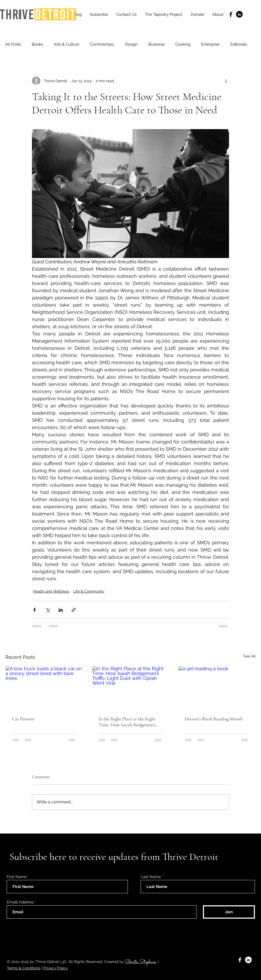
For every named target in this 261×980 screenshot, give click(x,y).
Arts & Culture (67, 44)
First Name (17, 877)
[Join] (229, 912)
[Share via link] (74, 610)
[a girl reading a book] (217, 688)
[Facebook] (231, 14)
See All (250, 656)
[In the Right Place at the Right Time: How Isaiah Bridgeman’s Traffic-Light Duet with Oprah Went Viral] (131, 688)
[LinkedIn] (239, 14)
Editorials (239, 44)
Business (156, 44)
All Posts (13, 44)
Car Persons (23, 719)
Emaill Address (20, 902)
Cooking (183, 44)
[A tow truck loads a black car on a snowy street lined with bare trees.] (44, 688)
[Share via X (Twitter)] (48, 610)
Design (131, 44)
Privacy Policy (56, 968)
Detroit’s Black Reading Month (214, 719)
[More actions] (226, 81)
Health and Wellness (51, 591)
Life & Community (89, 591)
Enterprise (210, 44)
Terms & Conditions (24, 968)
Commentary (102, 44)
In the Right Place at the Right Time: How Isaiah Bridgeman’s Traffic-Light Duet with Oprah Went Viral (127, 722)
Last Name (151, 877)
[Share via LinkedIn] (61, 610)
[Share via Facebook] (34, 610)
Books (37, 44)
